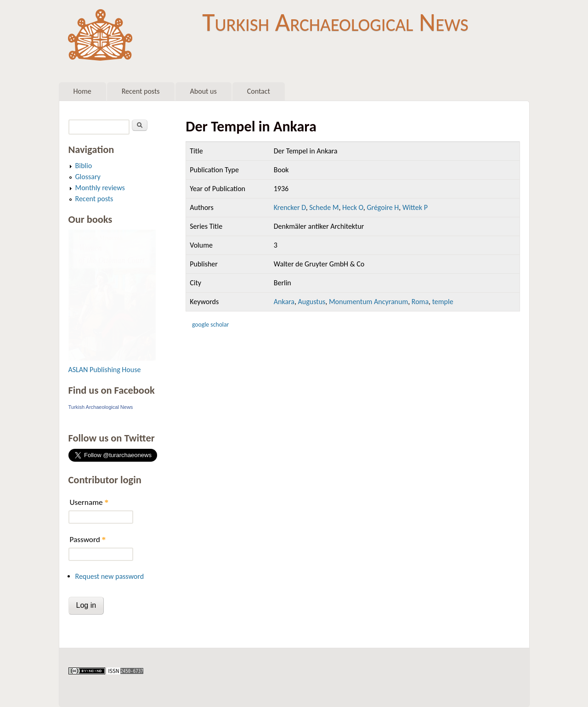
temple (443, 302)
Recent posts (141, 91)
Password (88, 540)
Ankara (284, 302)
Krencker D (290, 207)
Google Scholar (210, 325)
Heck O (353, 207)
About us (204, 91)
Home (82, 91)
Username (89, 502)
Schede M (324, 207)
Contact (259, 91)
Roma (420, 302)
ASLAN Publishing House (105, 370)
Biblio (84, 166)
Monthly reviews (100, 188)
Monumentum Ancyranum (368, 302)
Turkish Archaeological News (335, 22)
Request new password (110, 576)
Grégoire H (383, 207)
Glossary (88, 177)
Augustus (312, 302)
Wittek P (415, 207)
